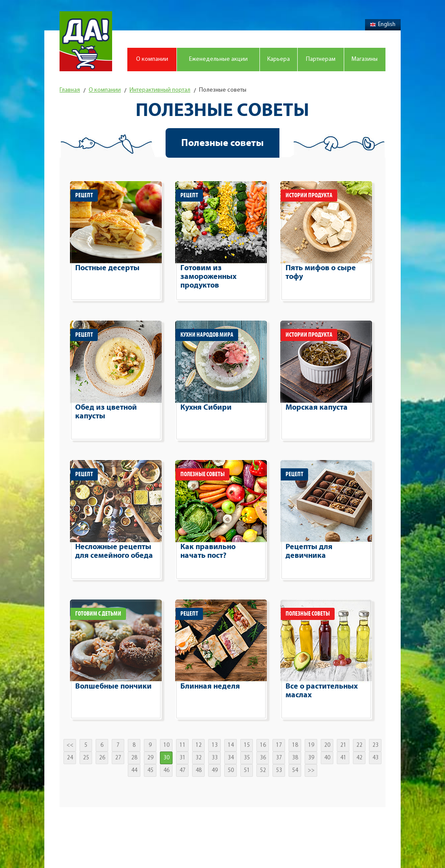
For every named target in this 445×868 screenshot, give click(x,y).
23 (375, 745)
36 (263, 758)
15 (247, 745)
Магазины (365, 59)
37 (279, 758)
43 (375, 758)
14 (231, 745)
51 (247, 770)
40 (327, 758)
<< (70, 745)
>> (311, 770)
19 (311, 745)
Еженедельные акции (218, 59)
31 (183, 758)
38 (295, 758)
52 (263, 770)
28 (134, 758)
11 (183, 745)
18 (295, 745)
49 (215, 770)
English (383, 25)
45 (150, 770)
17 (279, 745)
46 (166, 770)
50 (231, 770)
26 (102, 758)
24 (70, 758)
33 (215, 758)
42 (359, 758)
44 (134, 770)
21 (343, 745)
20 (327, 745)
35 (247, 758)
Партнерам (321, 59)
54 (295, 770)
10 (166, 745)
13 (215, 745)
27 (118, 758)
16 (263, 745)
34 (231, 758)
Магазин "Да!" (86, 41)
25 (86, 758)
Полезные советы (222, 143)
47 (183, 770)
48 (199, 770)
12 (199, 745)
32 (199, 758)
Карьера (279, 59)
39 (311, 758)
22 (359, 745)
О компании (152, 59)
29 (150, 758)
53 (279, 770)
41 (343, 758)
